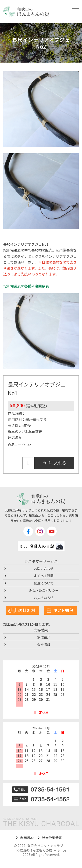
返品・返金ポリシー (44, 590)
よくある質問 (44, 576)
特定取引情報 (52, 838)
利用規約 (27, 838)
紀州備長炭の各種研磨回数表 (26, 286)
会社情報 (44, 645)
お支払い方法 (44, 598)
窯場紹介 (44, 637)
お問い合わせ (44, 568)
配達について (44, 583)
